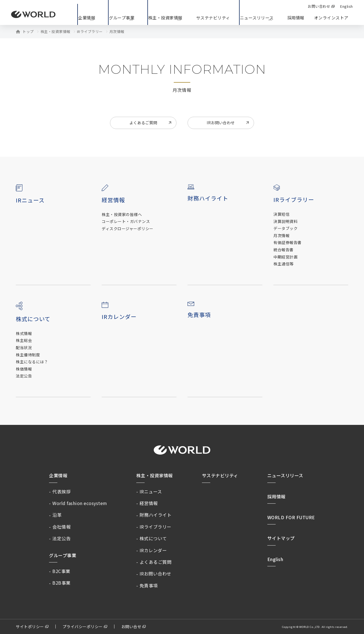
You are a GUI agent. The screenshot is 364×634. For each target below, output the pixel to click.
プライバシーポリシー (83, 627)
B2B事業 (61, 583)
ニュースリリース (285, 475)
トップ (28, 32)
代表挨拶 (61, 491)
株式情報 (24, 334)
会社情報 (61, 527)
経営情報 (149, 503)
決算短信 (281, 214)
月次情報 (281, 236)
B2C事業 (61, 571)
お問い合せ (131, 627)
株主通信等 (284, 264)
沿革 (57, 515)
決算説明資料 (285, 221)
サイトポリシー (30, 627)
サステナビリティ (220, 475)
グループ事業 (63, 555)
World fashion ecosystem (80, 503)
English (275, 559)
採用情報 (296, 18)
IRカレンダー (119, 317)
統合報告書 (284, 250)
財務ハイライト (208, 198)
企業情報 (58, 475)
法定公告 (24, 376)
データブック (285, 228)
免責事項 (199, 315)
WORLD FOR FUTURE (291, 517)
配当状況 (24, 348)
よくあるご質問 (143, 123)
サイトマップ (281, 538)
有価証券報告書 (288, 243)
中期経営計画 (285, 257)
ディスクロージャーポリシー (128, 229)
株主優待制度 (28, 355)
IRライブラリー (90, 32)
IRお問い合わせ (221, 123)
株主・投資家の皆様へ (122, 215)
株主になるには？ (32, 362)
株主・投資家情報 (55, 32)
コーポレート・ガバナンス (126, 221)
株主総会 (24, 340)
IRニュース (30, 200)
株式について (153, 538)
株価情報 (24, 369)
